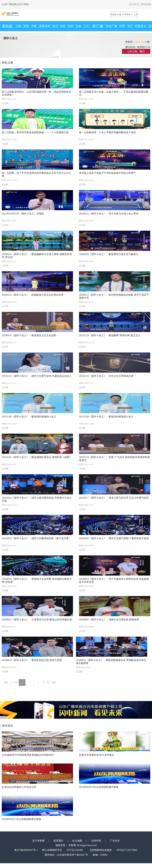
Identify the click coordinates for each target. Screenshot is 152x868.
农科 (71, 26)
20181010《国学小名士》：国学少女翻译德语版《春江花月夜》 (36, 538)
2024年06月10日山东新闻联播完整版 (99, 787)
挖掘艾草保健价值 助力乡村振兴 (97, 755)
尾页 (54, 683)
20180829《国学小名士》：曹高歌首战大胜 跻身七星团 (32, 660)
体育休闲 (45, 26)
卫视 (18, 26)
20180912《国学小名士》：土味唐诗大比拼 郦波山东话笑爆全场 (37, 620)
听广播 (98, 26)
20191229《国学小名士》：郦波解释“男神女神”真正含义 (110, 335)
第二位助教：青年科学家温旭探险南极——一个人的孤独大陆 (35, 132)
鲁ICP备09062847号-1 (26, 850)
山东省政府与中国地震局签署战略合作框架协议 (28, 755)
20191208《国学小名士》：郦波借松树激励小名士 (29, 417)
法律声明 (96, 841)
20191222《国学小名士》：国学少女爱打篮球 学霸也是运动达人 (37, 376)
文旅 (78, 26)
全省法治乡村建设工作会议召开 (19, 787)
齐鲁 (34, 26)
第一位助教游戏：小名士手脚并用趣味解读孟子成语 (107, 132)
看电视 (7, 26)
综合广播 (112, 26)
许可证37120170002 (127, 850)
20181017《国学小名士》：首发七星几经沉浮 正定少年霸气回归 (114, 498)
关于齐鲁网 (38, 841)
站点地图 (77, 841)
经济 (122, 26)
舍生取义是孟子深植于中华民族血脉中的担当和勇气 (107, 173)
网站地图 (146, 4)
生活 (55, 26)
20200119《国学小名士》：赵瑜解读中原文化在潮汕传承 (33, 295)
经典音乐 (141, 26)
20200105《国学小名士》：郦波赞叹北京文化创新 (29, 335)
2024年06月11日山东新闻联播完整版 (21, 819)
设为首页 (134, 4)
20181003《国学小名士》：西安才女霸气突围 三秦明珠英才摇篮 (114, 538)
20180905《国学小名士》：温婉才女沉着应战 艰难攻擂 (109, 620)
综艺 (63, 26)
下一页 (46, 683)
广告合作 (115, 841)
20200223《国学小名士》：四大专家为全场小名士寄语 (109, 214)
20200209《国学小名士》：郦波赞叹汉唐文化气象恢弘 (109, 254)
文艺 (130, 26)
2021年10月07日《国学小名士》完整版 (23, 214)
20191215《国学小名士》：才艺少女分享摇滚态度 (106, 376)
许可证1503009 (75, 850)
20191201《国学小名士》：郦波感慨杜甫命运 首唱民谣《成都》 (37, 457)
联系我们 (59, 841)
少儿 (86, 26)
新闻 (26, 26)
